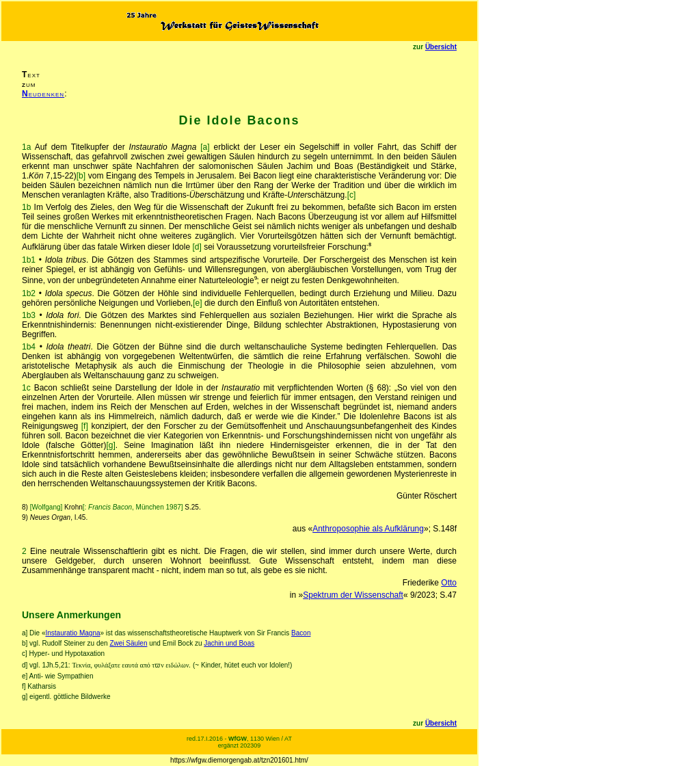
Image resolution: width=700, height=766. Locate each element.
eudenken (43, 94)
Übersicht (441, 47)
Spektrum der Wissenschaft (353, 595)
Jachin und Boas (229, 643)
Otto (449, 583)
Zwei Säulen (128, 643)
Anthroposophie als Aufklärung (368, 529)
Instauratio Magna (72, 633)
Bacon (301, 633)
